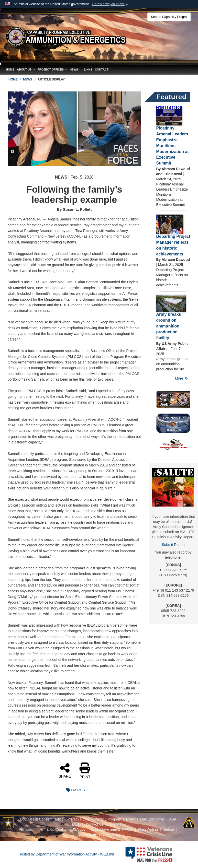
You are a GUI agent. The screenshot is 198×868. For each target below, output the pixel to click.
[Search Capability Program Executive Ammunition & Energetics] (169, 17)
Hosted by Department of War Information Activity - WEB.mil (66, 854)
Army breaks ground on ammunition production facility (169, 326)
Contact (102, 69)
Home (10, 69)
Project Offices (52, 69)
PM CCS (74, 790)
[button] (111, 4)
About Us (26, 69)
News (75, 69)
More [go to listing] (181, 378)
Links (88, 69)
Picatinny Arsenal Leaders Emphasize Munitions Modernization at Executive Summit (173, 146)
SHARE (65, 770)
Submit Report (173, 545)
